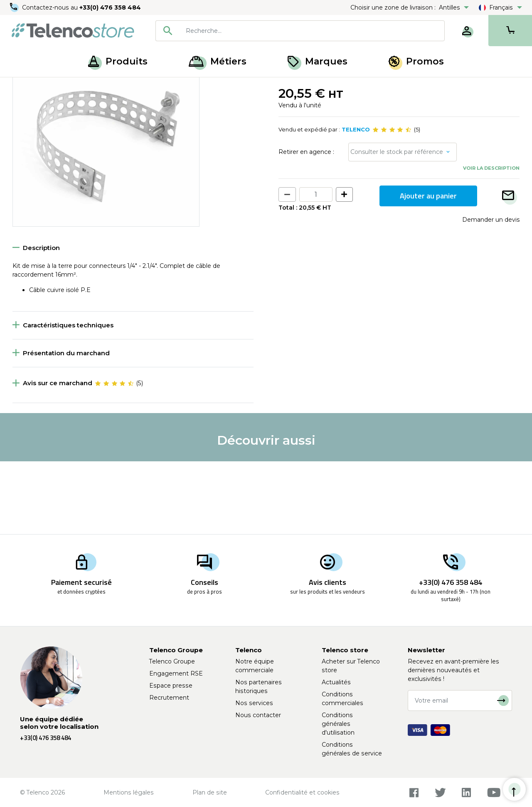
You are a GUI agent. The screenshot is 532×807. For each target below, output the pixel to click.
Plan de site (210, 792)
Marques (318, 61)
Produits (118, 61)
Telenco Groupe (172, 661)
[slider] (392, 203)
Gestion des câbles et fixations (83, 87)
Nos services (254, 703)
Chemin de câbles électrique (173, 87)
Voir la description (491, 241)
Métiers (218, 61)
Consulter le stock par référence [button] (397, 225)
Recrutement (169, 698)
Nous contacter (258, 715)
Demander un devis (491, 292)
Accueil (22, 87)
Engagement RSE (176, 673)
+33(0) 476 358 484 (110, 7)
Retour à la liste (38, 104)
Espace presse (171, 686)
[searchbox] (312, 31)
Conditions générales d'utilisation (338, 724)
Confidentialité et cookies (302, 792)
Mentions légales (129, 792)
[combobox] (300, 31)
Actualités (336, 682)
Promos (416, 61)
